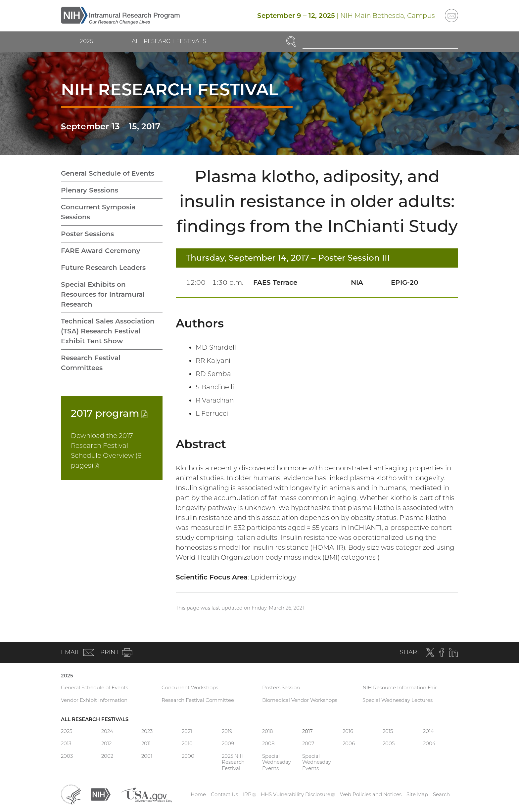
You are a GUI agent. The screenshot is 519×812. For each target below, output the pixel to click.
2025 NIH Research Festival (233, 762)
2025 (86, 41)
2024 (107, 731)
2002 (107, 756)
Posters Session (281, 687)
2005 (389, 743)
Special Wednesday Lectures (398, 700)
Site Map (417, 794)
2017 (109, 413)
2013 (66, 743)
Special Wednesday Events (277, 762)
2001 (147, 756)
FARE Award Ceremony (101, 251)
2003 (67, 756)
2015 (388, 731)
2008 (268, 743)
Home (198, 794)
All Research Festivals (169, 41)
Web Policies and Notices (371, 794)
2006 (349, 743)
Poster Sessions (87, 234)
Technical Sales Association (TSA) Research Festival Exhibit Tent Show (108, 331)
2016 (348, 731)
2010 (187, 743)
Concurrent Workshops (190, 687)
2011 (146, 743)
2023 (147, 731)
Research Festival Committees (91, 363)
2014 (428, 731)
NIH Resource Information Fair (400, 687)
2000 (188, 756)
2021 (187, 731)
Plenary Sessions (90, 190)
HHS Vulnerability (298, 794)
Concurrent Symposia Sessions (98, 212)
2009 (228, 743)
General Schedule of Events (108, 173)
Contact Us (224, 794)
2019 (227, 731)
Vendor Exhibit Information (94, 700)
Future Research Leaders (103, 268)
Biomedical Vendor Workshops (300, 700)
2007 (308, 743)
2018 (267, 731)
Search (441, 794)
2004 (429, 743)
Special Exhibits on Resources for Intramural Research (103, 294)
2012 (106, 743)
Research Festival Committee (198, 700)
